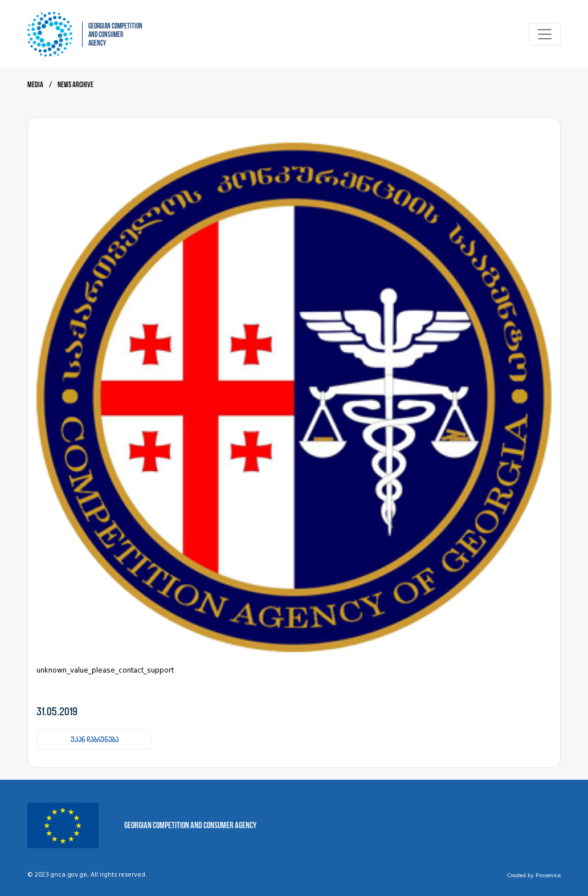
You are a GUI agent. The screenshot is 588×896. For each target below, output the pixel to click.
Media (35, 85)
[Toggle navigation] (545, 34)
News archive (75, 85)
